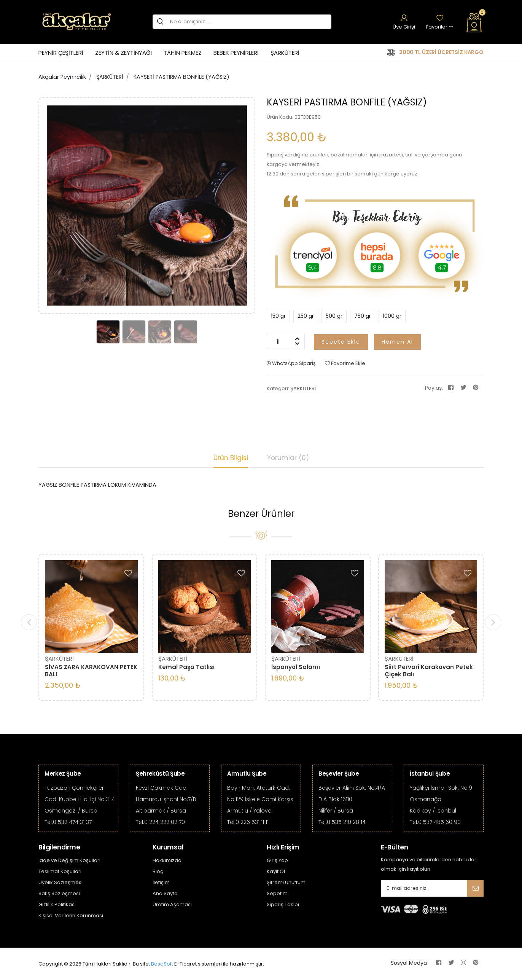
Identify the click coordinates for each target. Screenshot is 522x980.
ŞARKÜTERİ (285, 53)
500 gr (332, 316)
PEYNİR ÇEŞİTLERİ (61, 53)
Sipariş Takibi (283, 904)
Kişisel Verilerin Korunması (71, 915)
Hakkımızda (167, 860)
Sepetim (277, 893)
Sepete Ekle (341, 342)
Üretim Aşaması (172, 904)
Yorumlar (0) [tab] (288, 458)
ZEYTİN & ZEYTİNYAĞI (123, 53)
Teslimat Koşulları (60, 871)
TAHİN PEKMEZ (183, 53)
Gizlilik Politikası (57, 904)
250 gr (304, 316)
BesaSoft (162, 964)
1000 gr (390, 316)
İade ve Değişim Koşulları (69, 860)
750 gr (360, 316)
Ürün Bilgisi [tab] (231, 458)
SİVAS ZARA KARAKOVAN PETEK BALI (91, 671)
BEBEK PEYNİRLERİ (236, 53)
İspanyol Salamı (296, 667)
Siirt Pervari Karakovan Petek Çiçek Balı (429, 671)
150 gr (276, 316)
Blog (158, 871)
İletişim (161, 882)
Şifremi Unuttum (286, 882)
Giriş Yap (277, 860)
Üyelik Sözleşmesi (60, 882)
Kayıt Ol (276, 871)
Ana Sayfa (165, 893)
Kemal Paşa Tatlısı (186, 667)
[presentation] (29, 622)
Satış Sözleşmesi (59, 893)
